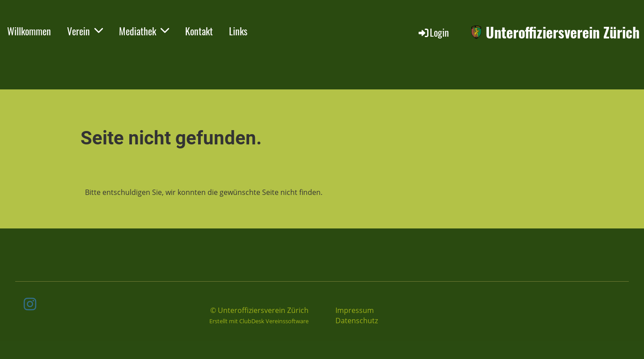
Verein (85, 31)
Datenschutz (357, 321)
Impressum (355, 310)
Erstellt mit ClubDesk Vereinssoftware (259, 321)
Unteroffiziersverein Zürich (563, 32)
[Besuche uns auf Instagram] (30, 304)
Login (433, 32)
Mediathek (144, 31)
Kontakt (199, 31)
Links (238, 31)
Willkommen (29, 31)
